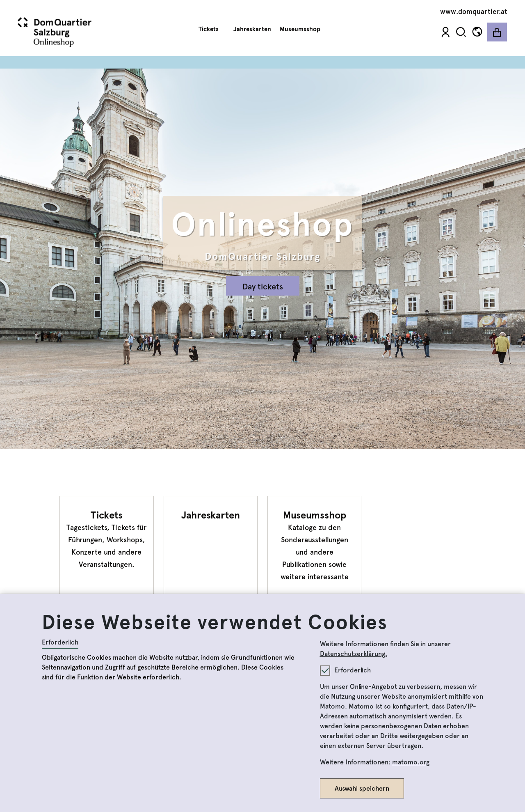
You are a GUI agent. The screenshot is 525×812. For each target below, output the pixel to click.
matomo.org (411, 762)
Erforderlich (60, 642)
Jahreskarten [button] (252, 29)
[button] (461, 32)
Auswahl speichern (362, 788)
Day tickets (263, 287)
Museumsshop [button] (303, 29)
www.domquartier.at (474, 11)
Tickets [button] (212, 29)
